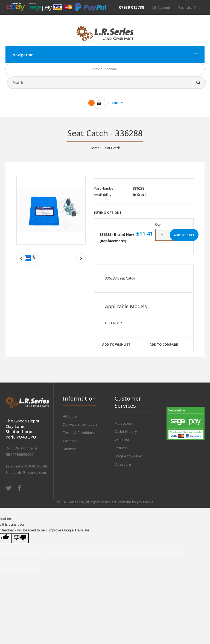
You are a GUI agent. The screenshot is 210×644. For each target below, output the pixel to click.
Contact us (72, 441)
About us (70, 416)
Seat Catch (111, 148)
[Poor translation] (20, 538)
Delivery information (80, 424)
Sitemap (70, 449)
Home (95, 148)
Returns (121, 448)
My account (124, 423)
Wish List (122, 440)
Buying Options (108, 212)
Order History (126, 431)
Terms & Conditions (79, 433)
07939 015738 (132, 7)
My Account (161, 8)
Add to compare (164, 344)
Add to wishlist (116, 344)
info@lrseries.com (31, 472)
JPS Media (145, 502)
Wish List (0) (187, 8)
